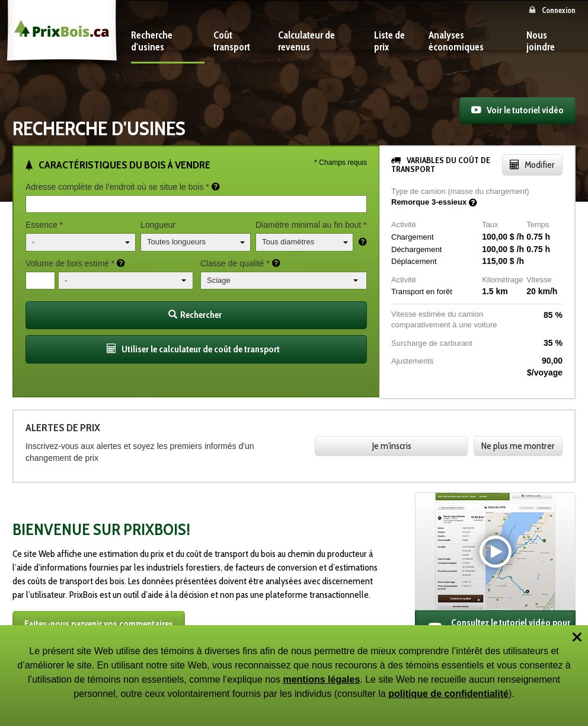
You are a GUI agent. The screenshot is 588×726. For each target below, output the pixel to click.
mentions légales (321, 679)
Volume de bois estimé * (70, 263)
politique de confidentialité (448, 694)
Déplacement (414, 261)
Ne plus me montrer (518, 446)
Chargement (413, 237)
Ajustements (413, 361)
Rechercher (195, 315)
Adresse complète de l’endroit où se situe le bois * (117, 187)
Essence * (44, 225)
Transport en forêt (422, 292)
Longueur (158, 225)
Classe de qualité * (235, 263)
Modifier (540, 165)
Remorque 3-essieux (429, 202)
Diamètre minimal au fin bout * (311, 225)
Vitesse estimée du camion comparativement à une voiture (444, 320)
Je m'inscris (392, 446)
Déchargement (416, 249)
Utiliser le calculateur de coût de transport (201, 349)
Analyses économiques (456, 41)
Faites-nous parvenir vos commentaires (99, 624)
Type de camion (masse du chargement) (460, 191)
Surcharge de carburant (432, 343)
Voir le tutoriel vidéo (525, 110)
